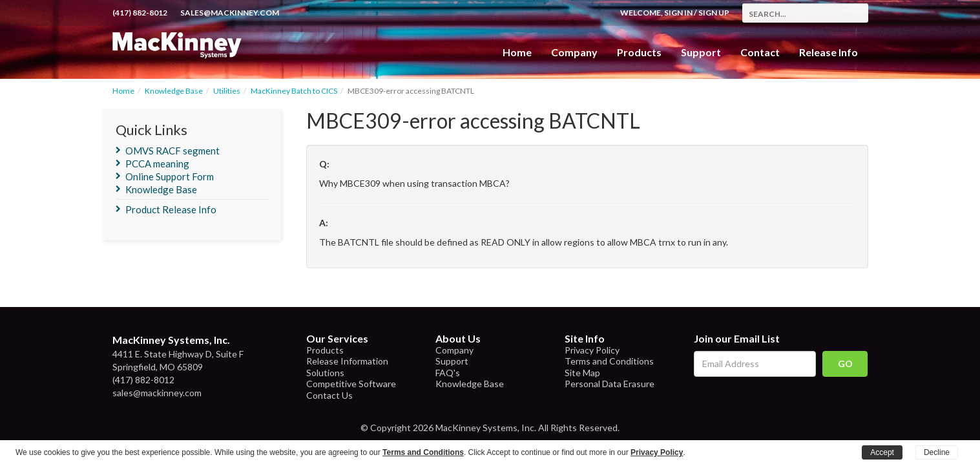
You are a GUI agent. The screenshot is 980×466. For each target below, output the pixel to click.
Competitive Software (351, 384)
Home (517, 52)
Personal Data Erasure (610, 384)
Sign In (678, 13)
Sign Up (714, 13)
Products (325, 350)
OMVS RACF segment (172, 151)
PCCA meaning (157, 164)
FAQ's (448, 373)
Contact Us (329, 395)
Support (701, 52)
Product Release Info (171, 209)
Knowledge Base (174, 91)
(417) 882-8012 (140, 13)
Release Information (347, 361)
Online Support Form (170, 176)
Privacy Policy (592, 350)
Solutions (325, 373)
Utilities (227, 91)
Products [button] (639, 52)
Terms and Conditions (609, 361)
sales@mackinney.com (230, 13)
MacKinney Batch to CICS (294, 91)
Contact (760, 52)
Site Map (582, 373)
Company (574, 52)
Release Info (829, 52)
